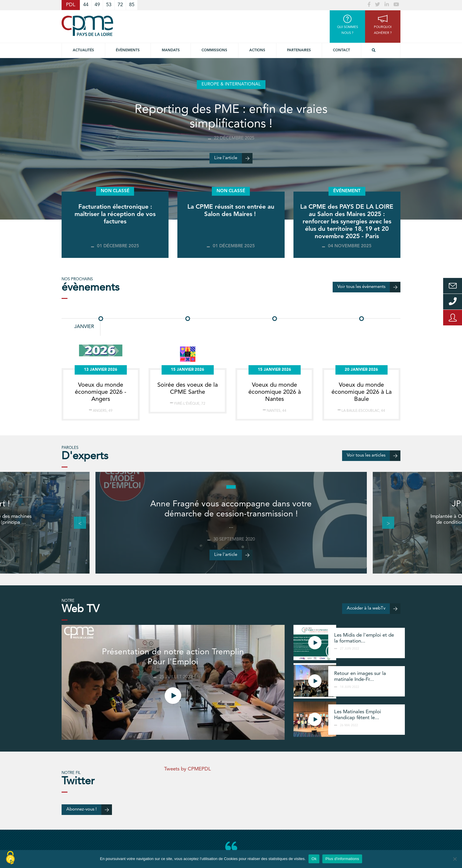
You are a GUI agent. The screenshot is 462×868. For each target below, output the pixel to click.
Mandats (171, 50)
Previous (77, 523)
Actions (257, 50)
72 (120, 5)
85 (132, 5)
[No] (455, 859)
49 (97, 5)
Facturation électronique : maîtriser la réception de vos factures (115, 214)
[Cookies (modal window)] (10, 858)
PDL (71, 5)
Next (385, 523)
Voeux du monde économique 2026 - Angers (101, 392)
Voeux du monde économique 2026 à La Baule (362, 392)
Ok (314, 859)
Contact (341, 50)
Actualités (83, 50)
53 (109, 5)
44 (86, 5)
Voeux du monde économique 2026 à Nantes (275, 392)
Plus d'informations (342, 859)
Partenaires (299, 50)
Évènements (128, 50)
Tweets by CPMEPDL (188, 769)
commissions (214, 50)
